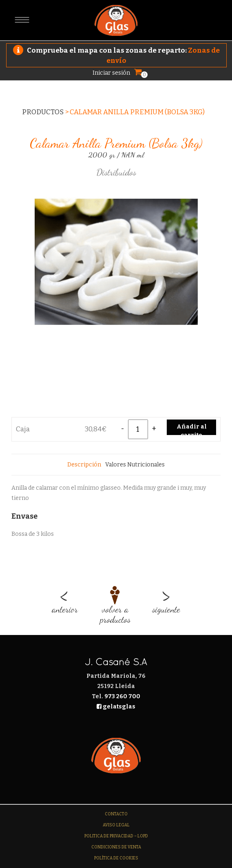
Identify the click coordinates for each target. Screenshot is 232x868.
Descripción (84, 465)
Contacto (116, 814)
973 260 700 (122, 696)
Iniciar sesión (111, 73)
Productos (43, 112)
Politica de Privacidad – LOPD (116, 836)
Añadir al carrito (192, 429)
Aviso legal (116, 825)
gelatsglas (116, 707)
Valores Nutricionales (135, 465)
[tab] (84, 465)
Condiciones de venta (116, 847)
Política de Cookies (116, 858)
